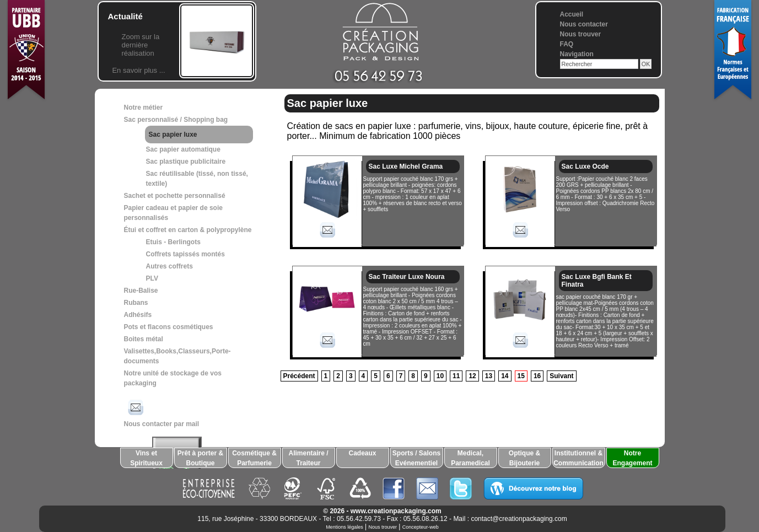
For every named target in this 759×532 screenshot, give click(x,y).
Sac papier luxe (173, 135)
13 (489, 376)
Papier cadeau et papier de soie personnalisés (173, 213)
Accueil (572, 14)
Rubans (136, 303)
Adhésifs (138, 315)
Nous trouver (581, 34)
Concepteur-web (421, 527)
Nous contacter (584, 24)
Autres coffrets (169, 266)
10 (440, 376)
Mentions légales (344, 527)
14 (505, 376)
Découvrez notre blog (533, 488)
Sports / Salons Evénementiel (416, 458)
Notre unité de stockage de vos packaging (173, 378)
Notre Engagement (632, 458)
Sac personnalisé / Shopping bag (176, 120)
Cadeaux (362, 453)
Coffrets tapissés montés (185, 254)
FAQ (567, 44)
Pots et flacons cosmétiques (169, 327)
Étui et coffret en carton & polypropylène (188, 230)
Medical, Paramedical (470, 458)
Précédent (299, 376)
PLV (152, 278)
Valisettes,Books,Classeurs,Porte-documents (177, 356)
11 (456, 376)
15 (521, 376)
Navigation (577, 54)
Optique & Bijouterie (524, 458)
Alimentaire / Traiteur (308, 458)
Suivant (561, 376)
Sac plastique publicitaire (186, 162)
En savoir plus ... (138, 70)
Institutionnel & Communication (578, 458)
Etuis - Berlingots (173, 242)
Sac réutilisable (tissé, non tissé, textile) (197, 179)
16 (537, 376)
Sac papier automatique (183, 149)
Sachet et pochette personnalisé (175, 196)
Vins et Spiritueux (146, 458)
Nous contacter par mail (162, 412)
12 (472, 376)
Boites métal (144, 339)
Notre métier (144, 108)
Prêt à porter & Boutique (200, 458)
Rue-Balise (141, 291)
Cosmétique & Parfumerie (254, 458)
